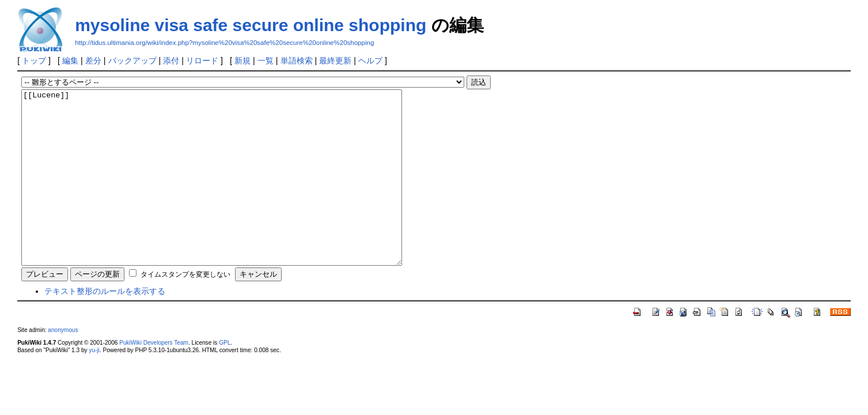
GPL (225, 377)
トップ (34, 61)
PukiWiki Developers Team (154, 377)
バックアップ (132, 61)
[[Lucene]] (235, 195)
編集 (70, 61)
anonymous (63, 365)
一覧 (266, 61)
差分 (93, 61)
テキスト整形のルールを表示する (105, 326)
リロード (202, 61)
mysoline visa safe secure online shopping (251, 25)
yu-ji (94, 385)
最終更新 (335, 61)
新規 (242, 61)
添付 (171, 61)
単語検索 (297, 61)
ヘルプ (370, 61)
